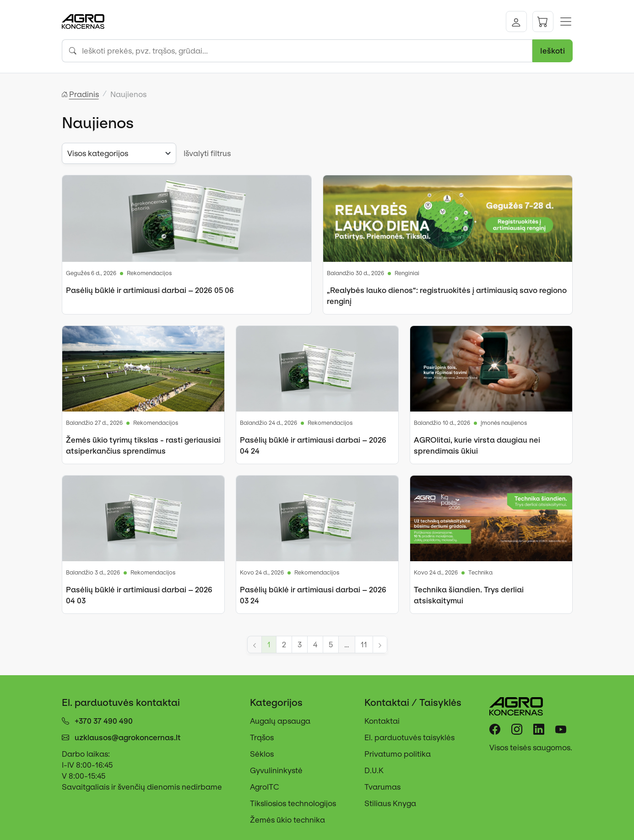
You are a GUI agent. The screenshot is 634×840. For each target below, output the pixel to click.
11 (364, 645)
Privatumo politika (398, 754)
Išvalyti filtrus (207, 153)
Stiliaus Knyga (390, 803)
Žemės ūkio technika (287, 820)
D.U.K (374, 770)
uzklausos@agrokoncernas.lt (128, 737)
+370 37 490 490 (104, 721)
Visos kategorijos (98, 153)
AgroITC (265, 787)
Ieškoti (553, 51)
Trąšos (262, 737)
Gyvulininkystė (276, 770)
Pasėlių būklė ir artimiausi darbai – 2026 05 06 (150, 290)
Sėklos (262, 754)
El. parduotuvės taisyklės (409, 737)
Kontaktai (382, 721)
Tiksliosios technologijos (293, 803)
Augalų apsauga (280, 721)
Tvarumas (382, 787)
